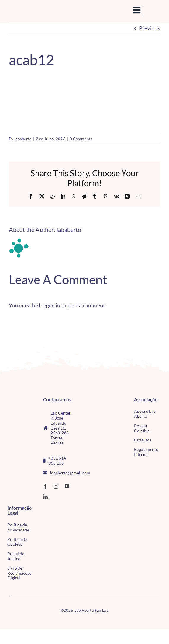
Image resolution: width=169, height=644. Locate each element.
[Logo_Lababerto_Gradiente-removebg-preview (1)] (25, 11)
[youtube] (67, 486)
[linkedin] (45, 497)
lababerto (23, 139)
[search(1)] (130, 10)
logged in (49, 305)
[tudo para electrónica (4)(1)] (41, 520)
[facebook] (45, 486)
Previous (150, 28)
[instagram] (56, 486)
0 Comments (81, 139)
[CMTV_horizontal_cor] (41, 508)
